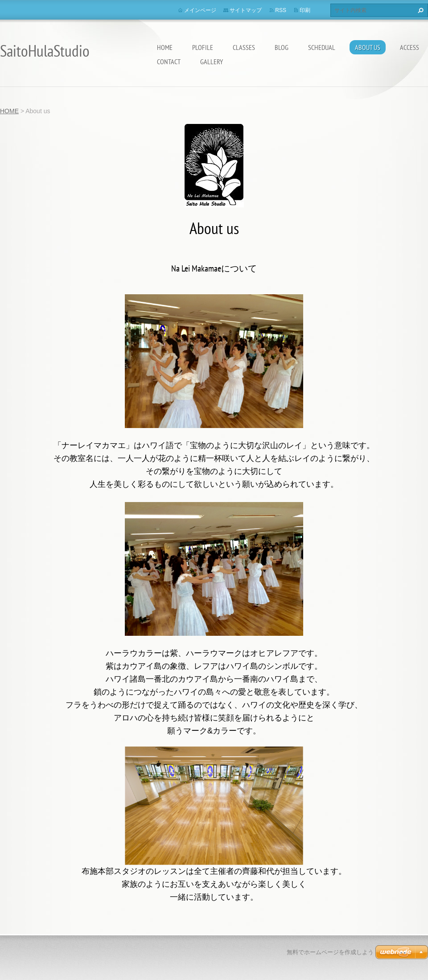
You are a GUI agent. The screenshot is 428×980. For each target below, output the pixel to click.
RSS (281, 10)
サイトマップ (246, 10)
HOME (165, 47)
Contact (169, 62)
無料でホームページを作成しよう (330, 952)
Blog (282, 47)
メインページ (200, 10)
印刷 (305, 10)
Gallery (212, 62)
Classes (244, 47)
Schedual (322, 47)
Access (409, 47)
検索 (420, 10)
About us (368, 47)
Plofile (203, 47)
